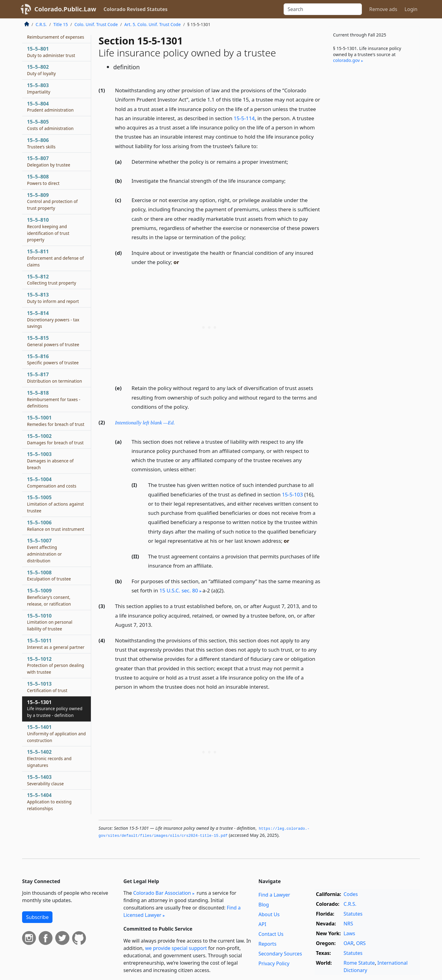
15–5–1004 (52, 482)
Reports (268, 944)
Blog (264, 905)
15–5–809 (52, 201)
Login (411, 9)
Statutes (353, 914)
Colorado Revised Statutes (135, 9)
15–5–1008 (49, 576)
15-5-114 (244, 118)
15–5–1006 (56, 526)
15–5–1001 (56, 421)
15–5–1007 (45, 550)
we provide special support (176, 948)
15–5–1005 (55, 504)
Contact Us (271, 934)
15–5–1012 (56, 665)
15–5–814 (53, 320)
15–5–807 (49, 161)
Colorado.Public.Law (65, 9)
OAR (348, 943)
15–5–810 (48, 230)
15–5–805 (50, 125)
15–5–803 (39, 88)
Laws (349, 933)
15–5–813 (53, 298)
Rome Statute (359, 963)
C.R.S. (41, 24)
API (262, 924)
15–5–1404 (49, 802)
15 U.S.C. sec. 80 (179, 590)
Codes (351, 894)
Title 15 (61, 24)
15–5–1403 (45, 780)
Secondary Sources (280, 954)
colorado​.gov (346, 60)
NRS (348, 924)
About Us (269, 914)
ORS (361, 943)
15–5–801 (51, 52)
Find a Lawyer (274, 895)
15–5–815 (53, 341)
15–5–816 (53, 359)
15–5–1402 (49, 758)
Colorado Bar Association (162, 893)
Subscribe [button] (37, 917)
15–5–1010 (50, 622)
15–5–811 (55, 258)
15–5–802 (41, 70)
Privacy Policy (274, 963)
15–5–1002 (55, 439)
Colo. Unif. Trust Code (96, 24)
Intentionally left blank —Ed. (145, 423)
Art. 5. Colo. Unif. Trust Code (153, 24)
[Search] (323, 9)
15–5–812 (52, 280)
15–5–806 (41, 143)
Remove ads (383, 9)
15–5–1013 (47, 687)
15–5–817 (54, 377)
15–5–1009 (49, 597)
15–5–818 (54, 399)
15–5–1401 (56, 733)
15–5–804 (50, 107)
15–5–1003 (50, 461)
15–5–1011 (56, 644)
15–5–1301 (55, 709)
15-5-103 (292, 494)
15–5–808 (43, 180)
